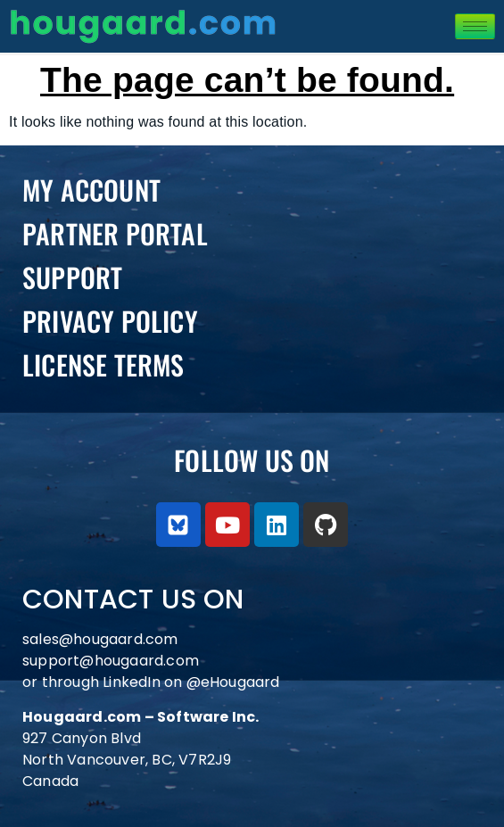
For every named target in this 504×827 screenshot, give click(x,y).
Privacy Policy (110, 321)
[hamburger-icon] (475, 26)
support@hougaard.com (111, 661)
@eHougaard (233, 682)
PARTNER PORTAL (115, 233)
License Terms (103, 364)
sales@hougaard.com (102, 639)
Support (72, 277)
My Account (91, 190)
